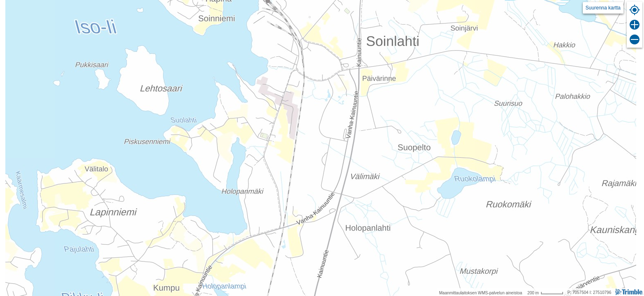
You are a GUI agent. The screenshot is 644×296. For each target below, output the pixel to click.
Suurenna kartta (603, 8)
